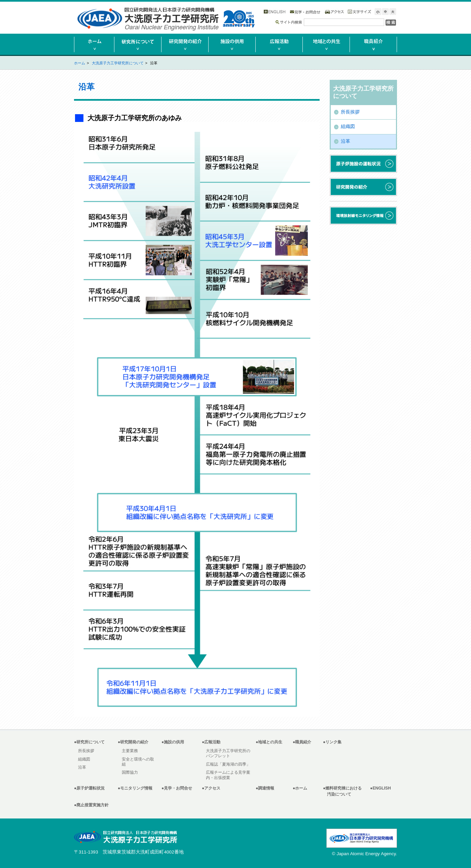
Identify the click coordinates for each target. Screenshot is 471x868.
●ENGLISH (381, 788)
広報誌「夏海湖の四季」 (228, 764)
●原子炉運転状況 (89, 788)
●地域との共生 (269, 742)
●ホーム (300, 788)
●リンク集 (332, 742)
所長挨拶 (350, 112)
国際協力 (130, 772)
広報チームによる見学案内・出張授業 (228, 775)
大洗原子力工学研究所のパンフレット (228, 753)
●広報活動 (211, 742)
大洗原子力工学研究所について (118, 63)
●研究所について (89, 742)
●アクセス (211, 788)
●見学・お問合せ (177, 788)
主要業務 (130, 751)
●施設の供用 (173, 742)
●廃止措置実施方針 (91, 805)
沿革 (346, 141)
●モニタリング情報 (135, 788)
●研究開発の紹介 (133, 742)
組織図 (348, 126)
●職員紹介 (302, 742)
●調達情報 (265, 788)
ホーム (80, 63)
